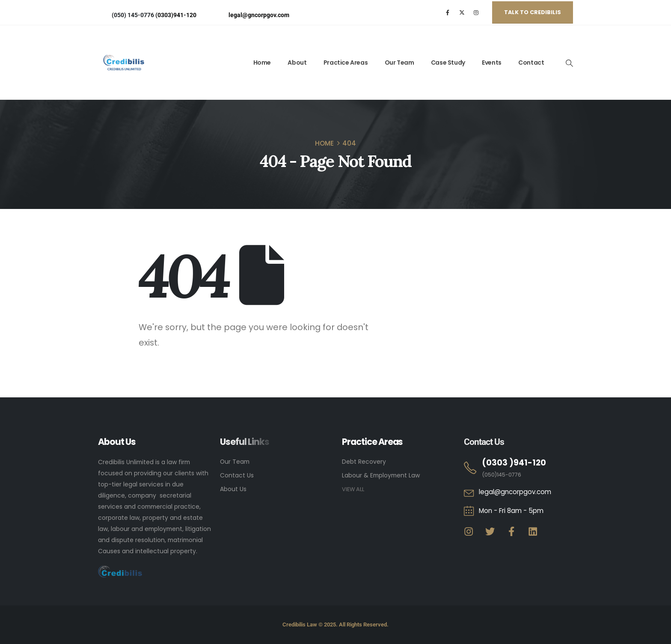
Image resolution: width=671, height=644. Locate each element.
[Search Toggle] (569, 63)
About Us (233, 489)
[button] (533, 12)
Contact (531, 63)
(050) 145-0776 (133, 15)
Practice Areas (346, 63)
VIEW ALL (353, 489)
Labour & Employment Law (381, 475)
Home (262, 63)
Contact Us (237, 475)
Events (492, 63)
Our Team (399, 63)
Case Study (448, 63)
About (297, 63)
